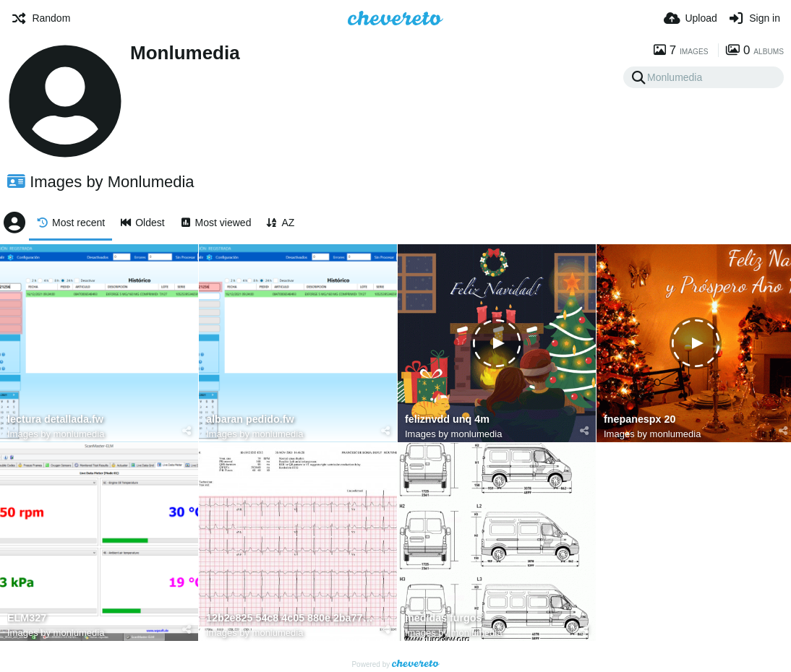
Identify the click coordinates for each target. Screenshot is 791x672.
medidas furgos (444, 618)
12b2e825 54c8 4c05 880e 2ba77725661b (291, 618)
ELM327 (27, 618)
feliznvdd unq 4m (447, 419)
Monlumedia (185, 53)
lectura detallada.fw (55, 419)
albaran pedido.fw (250, 419)
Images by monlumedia (56, 434)
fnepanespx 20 (640, 419)
